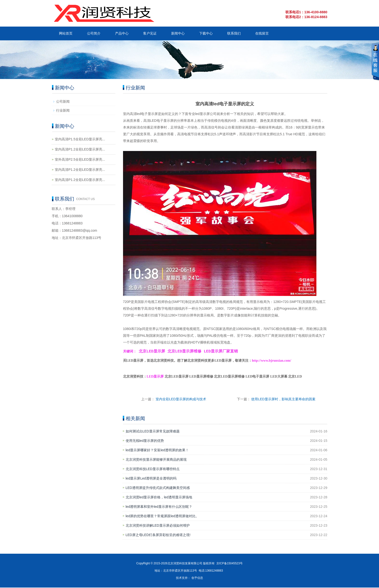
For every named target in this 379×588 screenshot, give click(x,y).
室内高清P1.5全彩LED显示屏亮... (80, 139)
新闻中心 (178, 33)
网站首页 (66, 33)
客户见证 (150, 33)
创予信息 (197, 578)
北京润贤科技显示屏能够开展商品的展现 (156, 460)
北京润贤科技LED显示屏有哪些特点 (153, 469)
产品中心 (122, 33)
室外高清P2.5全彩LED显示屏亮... (80, 159)
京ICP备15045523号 (230, 564)
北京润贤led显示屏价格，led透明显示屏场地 (159, 498)
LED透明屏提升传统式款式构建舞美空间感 (158, 488)
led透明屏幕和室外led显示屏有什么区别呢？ (159, 507)
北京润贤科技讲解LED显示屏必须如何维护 (158, 526)
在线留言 (262, 33)
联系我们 (234, 33)
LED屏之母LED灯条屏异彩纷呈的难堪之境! (158, 535)
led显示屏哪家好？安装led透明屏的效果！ (157, 451)
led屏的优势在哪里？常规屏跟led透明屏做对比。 (162, 516)
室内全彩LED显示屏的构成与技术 (181, 400)
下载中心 (206, 33)
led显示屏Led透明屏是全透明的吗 (151, 479)
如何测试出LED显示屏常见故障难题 (153, 432)
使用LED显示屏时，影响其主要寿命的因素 (283, 400)
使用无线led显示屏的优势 (145, 441)
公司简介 (94, 33)
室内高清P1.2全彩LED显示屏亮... (80, 149)
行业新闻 (63, 110)
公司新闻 (63, 101)
